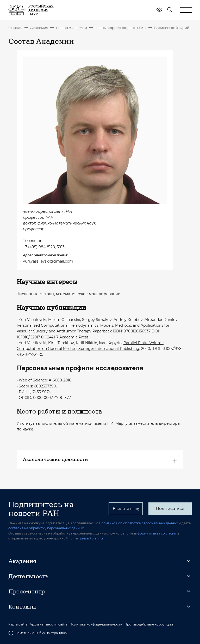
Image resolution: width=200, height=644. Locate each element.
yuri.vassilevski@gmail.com (48, 261)
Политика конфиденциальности (96, 624)
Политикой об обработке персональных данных (138, 523)
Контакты (22, 606)
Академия (39, 28)
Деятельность (28, 576)
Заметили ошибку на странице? (38, 633)
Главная (15, 28)
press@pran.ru (91, 538)
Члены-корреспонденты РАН (121, 28)
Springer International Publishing (109, 349)
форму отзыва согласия (157, 533)
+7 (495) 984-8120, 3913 (44, 247)
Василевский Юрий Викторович (173, 28)
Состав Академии (71, 28)
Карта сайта (18, 624)
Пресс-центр (27, 591)
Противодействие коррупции (149, 624)
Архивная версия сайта (49, 624)
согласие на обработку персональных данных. (46, 528)
